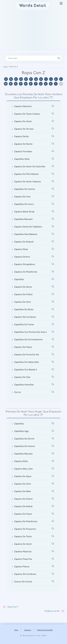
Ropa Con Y (13, 607)
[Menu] (61, 3)
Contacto (28, 630)
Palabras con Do (52, 611)
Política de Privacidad (45, 630)
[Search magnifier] (59, 58)
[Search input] (32, 58)
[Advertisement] (33, 31)
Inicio (5, 67)
